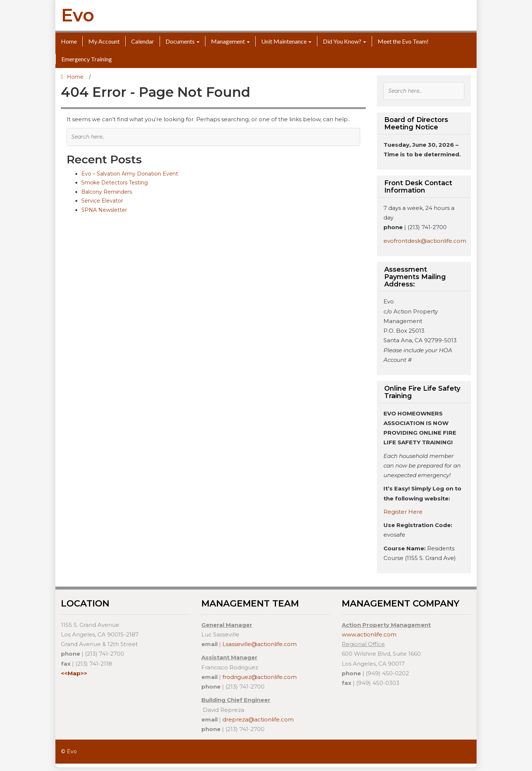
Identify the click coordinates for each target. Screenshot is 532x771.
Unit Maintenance (284, 41)
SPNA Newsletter (104, 210)
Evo (78, 15)
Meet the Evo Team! (403, 41)
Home (69, 41)
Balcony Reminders (107, 192)
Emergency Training (87, 59)
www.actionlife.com (369, 634)
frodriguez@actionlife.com (260, 677)
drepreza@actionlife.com (258, 719)
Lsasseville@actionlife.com (260, 644)
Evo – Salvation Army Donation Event (130, 174)
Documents (180, 41)
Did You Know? (342, 41)
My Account (104, 41)
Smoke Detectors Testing (115, 183)
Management (228, 41)
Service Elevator (102, 201)
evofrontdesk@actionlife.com (425, 241)
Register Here (403, 512)
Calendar (143, 41)
